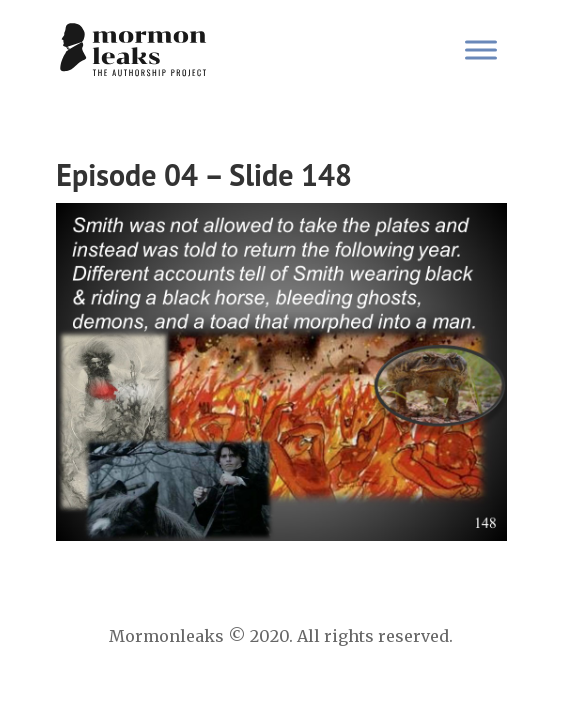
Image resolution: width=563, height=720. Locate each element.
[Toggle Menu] (481, 49)
